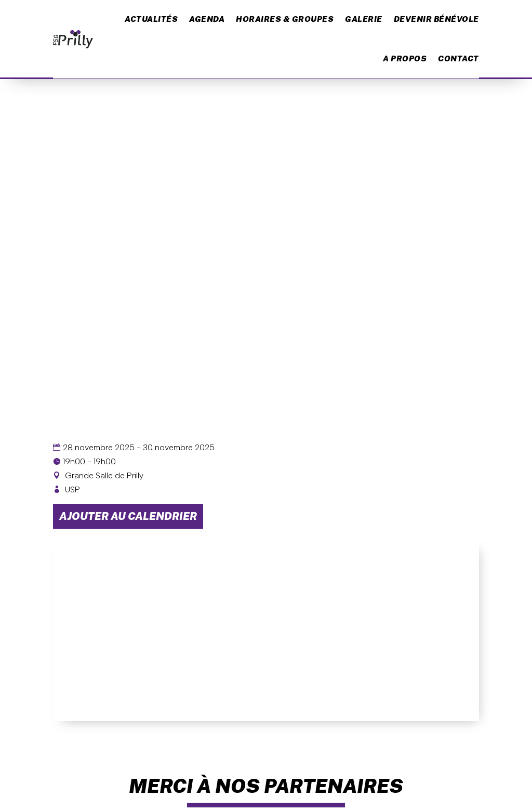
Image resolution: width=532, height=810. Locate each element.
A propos (405, 58)
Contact (458, 58)
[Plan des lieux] (266, 630)
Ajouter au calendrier (128, 516)
